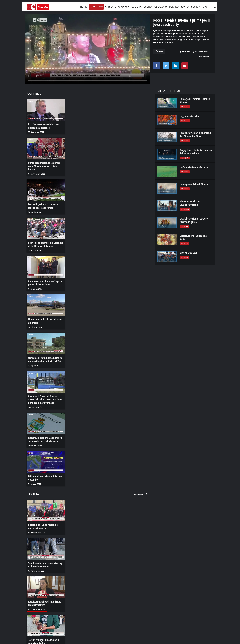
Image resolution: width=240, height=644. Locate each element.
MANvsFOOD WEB (189, 253)
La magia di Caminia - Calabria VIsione (195, 101)
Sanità (185, 7)
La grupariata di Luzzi (191, 116)
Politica (174, 7)
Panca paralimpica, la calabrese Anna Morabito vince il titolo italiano (44, 166)
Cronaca (124, 7)
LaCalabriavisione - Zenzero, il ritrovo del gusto (195, 220)
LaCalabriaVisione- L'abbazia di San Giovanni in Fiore (196, 135)
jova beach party (201, 51)
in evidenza (204, 57)
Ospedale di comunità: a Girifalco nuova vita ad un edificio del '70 (45, 360)
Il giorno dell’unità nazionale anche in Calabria (43, 526)
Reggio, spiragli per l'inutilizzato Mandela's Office (45, 603)
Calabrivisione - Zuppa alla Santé (193, 237)
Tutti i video (141, 494)
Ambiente (110, 7)
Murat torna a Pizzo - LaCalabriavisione (190, 203)
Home (83, 7)
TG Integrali (96, 7)
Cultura (136, 7)
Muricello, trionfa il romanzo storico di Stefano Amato (43, 206)
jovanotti (185, 51)
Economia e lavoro (155, 7)
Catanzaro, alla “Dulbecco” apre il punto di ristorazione (45, 283)
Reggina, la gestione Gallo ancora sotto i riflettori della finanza (45, 439)
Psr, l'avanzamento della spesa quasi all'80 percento (44, 126)
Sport (206, 7)
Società (196, 7)
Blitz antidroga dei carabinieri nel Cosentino (45, 478)
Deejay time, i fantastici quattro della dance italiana (196, 152)
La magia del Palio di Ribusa (194, 184)
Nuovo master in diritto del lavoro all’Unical (46, 321)
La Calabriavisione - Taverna (194, 167)
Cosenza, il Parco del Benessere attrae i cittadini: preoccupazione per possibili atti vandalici (45, 399)
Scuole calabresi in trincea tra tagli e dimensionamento (46, 565)
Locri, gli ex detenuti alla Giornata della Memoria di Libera (46, 244)
